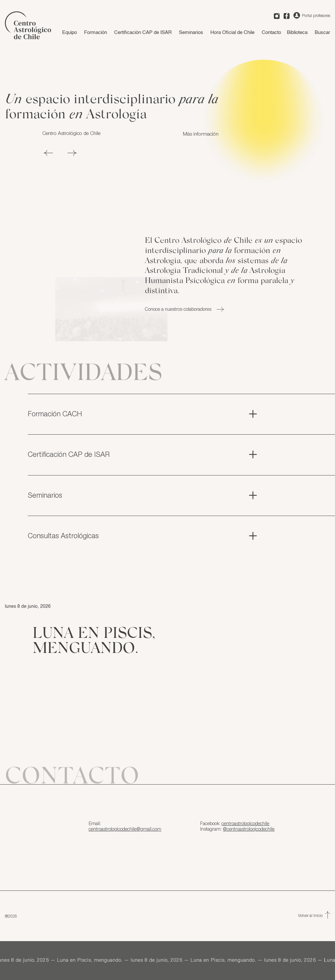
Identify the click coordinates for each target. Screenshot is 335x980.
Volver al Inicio (314, 916)
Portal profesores (312, 16)
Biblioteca (297, 33)
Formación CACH (143, 414)
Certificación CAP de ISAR (143, 33)
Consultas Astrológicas (143, 536)
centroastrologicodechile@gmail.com (125, 829)
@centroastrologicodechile (249, 829)
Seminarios (191, 33)
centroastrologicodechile (245, 824)
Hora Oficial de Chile (232, 33)
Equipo (70, 33)
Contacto (271, 33)
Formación (96, 33)
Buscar (322, 33)
